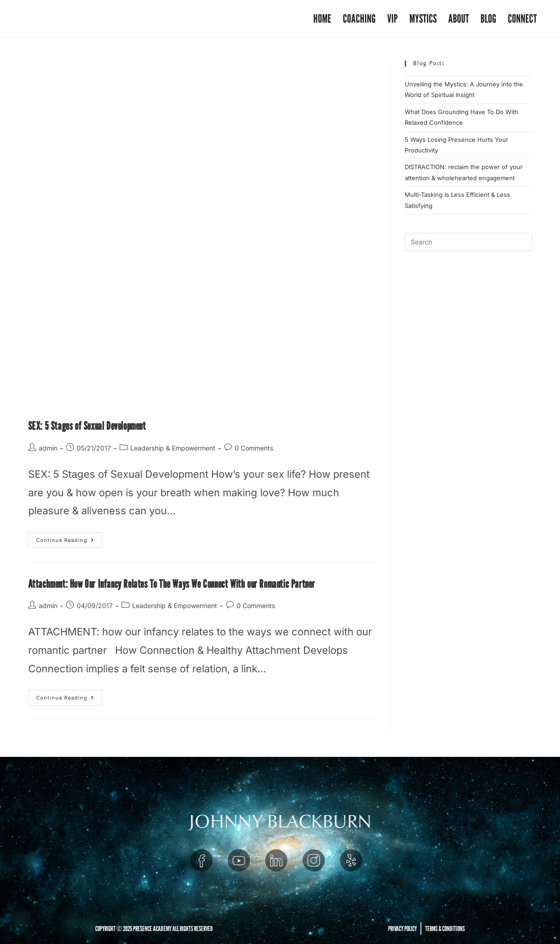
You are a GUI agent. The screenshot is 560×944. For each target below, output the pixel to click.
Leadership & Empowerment (173, 448)
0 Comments (254, 448)
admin (48, 448)
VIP (393, 18)
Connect (522, 18)
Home (322, 18)
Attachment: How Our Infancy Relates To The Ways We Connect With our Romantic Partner (172, 584)
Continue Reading (69, 538)
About (459, 18)
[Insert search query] (468, 242)
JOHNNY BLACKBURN (280, 822)
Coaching (359, 18)
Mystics (423, 18)
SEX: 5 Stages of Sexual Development (87, 426)
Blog (488, 18)
